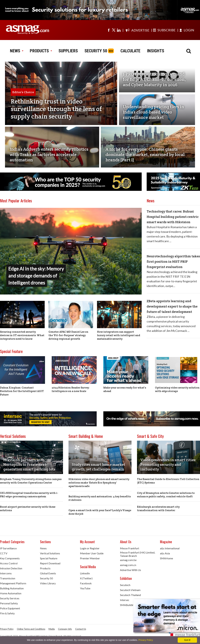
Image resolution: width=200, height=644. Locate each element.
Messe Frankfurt (130, 548)
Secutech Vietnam (130, 590)
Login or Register (90, 548)
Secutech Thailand (130, 595)
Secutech (125, 585)
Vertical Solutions (13, 436)
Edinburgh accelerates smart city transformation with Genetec (158, 508)
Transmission (8, 578)
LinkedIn (85, 573)
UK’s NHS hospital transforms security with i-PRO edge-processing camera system (29, 495)
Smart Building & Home (86, 436)
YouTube (85, 588)
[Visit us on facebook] (109, 30)
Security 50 (46, 578)
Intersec (125, 600)
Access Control (9, 563)
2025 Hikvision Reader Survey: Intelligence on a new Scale (71, 389)
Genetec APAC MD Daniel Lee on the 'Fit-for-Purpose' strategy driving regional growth (68, 335)
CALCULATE (130, 51)
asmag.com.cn (128, 565)
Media (52, 629)
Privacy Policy (7, 629)
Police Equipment (10, 608)
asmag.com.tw (128, 560)
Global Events (48, 573)
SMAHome (166, 558)
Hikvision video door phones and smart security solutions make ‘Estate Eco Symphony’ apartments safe (99, 483)
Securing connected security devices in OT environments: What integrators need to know (22, 335)
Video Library (48, 583)
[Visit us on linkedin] (119, 30)
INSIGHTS (156, 51)
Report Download (50, 563)
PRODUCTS (41, 51)
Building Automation (12, 588)
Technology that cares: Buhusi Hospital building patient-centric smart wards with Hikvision (173, 217)
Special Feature (11, 351)
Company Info (65, 629)
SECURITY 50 (96, 51)
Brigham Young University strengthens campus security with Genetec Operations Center (31, 481)
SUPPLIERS (68, 51)
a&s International (170, 548)
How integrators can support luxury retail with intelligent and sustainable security (119, 335)
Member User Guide (92, 553)
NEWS (17, 51)
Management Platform (13, 583)
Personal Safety (9, 603)
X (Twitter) (86, 578)
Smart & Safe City (150, 436)
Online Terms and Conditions (31, 629)
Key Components (10, 558)
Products (45, 568)
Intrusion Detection (11, 568)
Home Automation (11, 593)
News (43, 548)
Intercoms (6, 573)
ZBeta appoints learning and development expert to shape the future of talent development (172, 306)
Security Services (10, 598)
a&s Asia (165, 553)
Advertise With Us (130, 570)
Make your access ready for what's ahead (125, 389)
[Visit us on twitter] (114, 30)
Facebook (86, 583)
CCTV (4, 553)
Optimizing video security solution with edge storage (177, 389)
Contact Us (81, 629)
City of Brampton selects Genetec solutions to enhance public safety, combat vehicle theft (166, 495)
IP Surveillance (8, 548)
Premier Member (90, 558)
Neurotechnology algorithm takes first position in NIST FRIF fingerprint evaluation (173, 261)
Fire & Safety (7, 613)
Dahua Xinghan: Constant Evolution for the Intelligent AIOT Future (22, 391)
